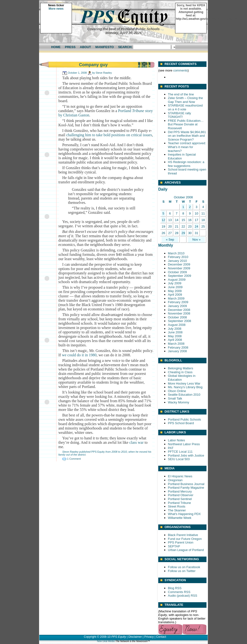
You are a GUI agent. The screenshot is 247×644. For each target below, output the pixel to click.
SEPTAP (174, 546)
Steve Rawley (104, 73)
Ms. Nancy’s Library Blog (185, 387)
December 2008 (179, 310)
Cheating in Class (180, 372)
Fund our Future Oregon (185, 539)
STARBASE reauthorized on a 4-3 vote (185, 107)
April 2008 (175, 340)
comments (180, 70)
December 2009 (179, 264)
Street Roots (177, 506)
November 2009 (179, 268)
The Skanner (177, 510)
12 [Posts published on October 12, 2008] (163, 220)
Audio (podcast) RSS (182, 596)
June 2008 (175, 332)
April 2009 (175, 295)
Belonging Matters (181, 368)
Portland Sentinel (180, 499)
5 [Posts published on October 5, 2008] (163, 213)
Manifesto (104, 47)
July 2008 (175, 329)
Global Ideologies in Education (182, 378)
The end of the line (181, 94)
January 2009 (177, 306)
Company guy (93, 65)
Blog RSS (175, 588)
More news (56, 9)
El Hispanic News (180, 476)
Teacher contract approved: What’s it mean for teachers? (187, 147)
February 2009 (178, 302)
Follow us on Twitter (182, 571)
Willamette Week (180, 518)
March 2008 (176, 344)
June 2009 (175, 287)
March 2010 (176, 253)
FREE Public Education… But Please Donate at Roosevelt (186, 124)
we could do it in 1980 (79, 355)
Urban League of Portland (186, 550)
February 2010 (178, 257)
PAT (171, 448)
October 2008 (177, 317)
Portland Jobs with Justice (186, 455)
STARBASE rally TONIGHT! (179, 115)
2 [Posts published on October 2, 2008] (190, 207)
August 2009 (177, 280)
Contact (161, 637)
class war (136, 442)
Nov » (197, 240)
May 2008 (175, 336)
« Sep (170, 240)
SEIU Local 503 (179, 459)
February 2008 (178, 347)
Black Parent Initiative (183, 535)
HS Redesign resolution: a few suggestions (186, 164)
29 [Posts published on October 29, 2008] (183, 233)
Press (70, 47)
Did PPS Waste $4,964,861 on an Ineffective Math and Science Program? (187, 136)
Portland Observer (181, 495)
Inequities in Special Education (182, 156)
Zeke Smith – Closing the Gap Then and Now (185, 100)
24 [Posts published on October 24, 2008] (196, 226)
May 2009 (175, 291)
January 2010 (177, 261)
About (85, 47)
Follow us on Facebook (184, 567)
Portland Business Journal (186, 484)
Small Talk (175, 398)
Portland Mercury (180, 491)
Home (56, 47)
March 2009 (176, 298)
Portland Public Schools (184, 419)
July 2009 (175, 283)
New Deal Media (106, 641)
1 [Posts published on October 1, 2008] (183, 207)
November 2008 (179, 313)
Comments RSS (179, 592)
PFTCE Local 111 (180, 452)
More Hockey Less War (184, 383)
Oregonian (175, 480)
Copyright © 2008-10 (97, 637)
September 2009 (179, 276)
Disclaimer (135, 637)
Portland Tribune (179, 503)
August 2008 (177, 325)
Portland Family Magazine (186, 488)
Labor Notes (176, 440)
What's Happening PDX (184, 514)
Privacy (149, 637)
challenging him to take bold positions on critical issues (109, 135)
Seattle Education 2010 (184, 395)
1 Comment (74, 459)
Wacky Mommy (178, 402)
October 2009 (177, 272)
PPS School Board (181, 423)
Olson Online (177, 391)
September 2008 (179, 321)
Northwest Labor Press (184, 444)
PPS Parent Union (181, 542)
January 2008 (177, 351)
